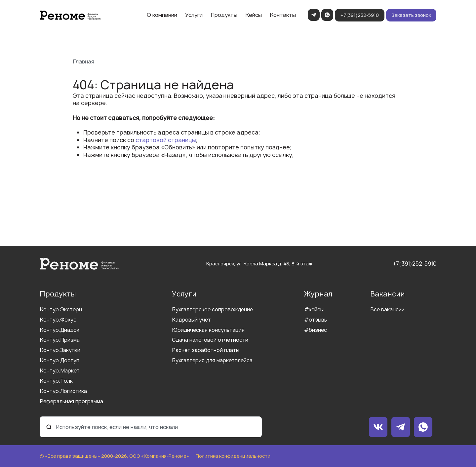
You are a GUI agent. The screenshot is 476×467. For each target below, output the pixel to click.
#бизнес (316, 330)
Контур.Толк (56, 381)
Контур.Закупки (60, 350)
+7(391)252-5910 (360, 15)
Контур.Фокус (58, 320)
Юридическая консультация (208, 330)
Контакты (283, 15)
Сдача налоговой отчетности (210, 340)
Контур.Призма (60, 340)
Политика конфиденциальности (233, 456)
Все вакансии (387, 310)
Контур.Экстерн (61, 310)
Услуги (194, 15)
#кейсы (314, 310)
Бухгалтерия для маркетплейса (212, 361)
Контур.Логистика (63, 391)
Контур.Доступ (59, 361)
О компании (162, 15)
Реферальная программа (71, 402)
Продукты (224, 15)
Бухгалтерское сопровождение (212, 310)
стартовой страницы (166, 140)
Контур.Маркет (60, 371)
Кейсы (254, 15)
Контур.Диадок (59, 330)
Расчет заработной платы (206, 350)
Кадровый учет (191, 320)
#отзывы (316, 320)
